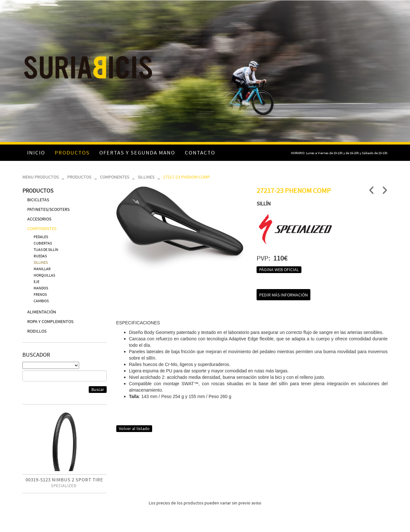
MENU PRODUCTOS (41, 177)
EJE (37, 282)
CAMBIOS (41, 301)
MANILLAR (42, 269)
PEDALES (41, 237)
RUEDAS (40, 256)
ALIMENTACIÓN (42, 312)
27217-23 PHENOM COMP (186, 177)
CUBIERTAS (43, 243)
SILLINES (146, 177)
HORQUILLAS (44, 275)
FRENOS (40, 294)
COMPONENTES (115, 177)
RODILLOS (37, 331)
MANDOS (41, 288)
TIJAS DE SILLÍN (46, 249)
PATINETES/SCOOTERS (48, 209)
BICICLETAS (38, 200)
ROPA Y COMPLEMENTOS (50, 321)
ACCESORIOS (39, 219)
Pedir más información (283, 295)
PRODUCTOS (79, 177)
